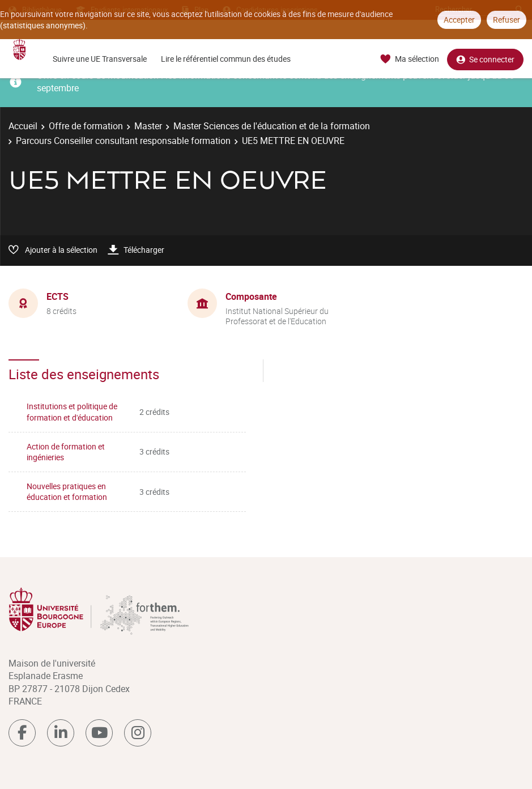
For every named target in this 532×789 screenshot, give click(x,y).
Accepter (459, 20)
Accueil (23, 126)
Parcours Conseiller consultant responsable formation (123, 141)
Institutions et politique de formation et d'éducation (72, 412)
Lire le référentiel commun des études (226, 59)
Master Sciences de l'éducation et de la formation (272, 126)
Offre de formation (86, 126)
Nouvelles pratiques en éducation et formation (67, 492)
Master (148, 126)
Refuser (507, 20)
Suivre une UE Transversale (100, 59)
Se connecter (485, 59)
